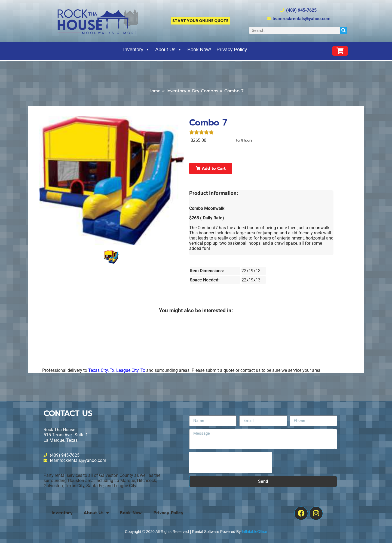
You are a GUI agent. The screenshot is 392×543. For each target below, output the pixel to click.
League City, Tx (131, 370)
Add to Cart (211, 168)
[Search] (344, 30)
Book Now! (199, 50)
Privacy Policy (232, 50)
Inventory (136, 50)
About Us (169, 50)
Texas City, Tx (101, 370)
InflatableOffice (254, 532)
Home (154, 91)
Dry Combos (205, 91)
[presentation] (231, 463)
